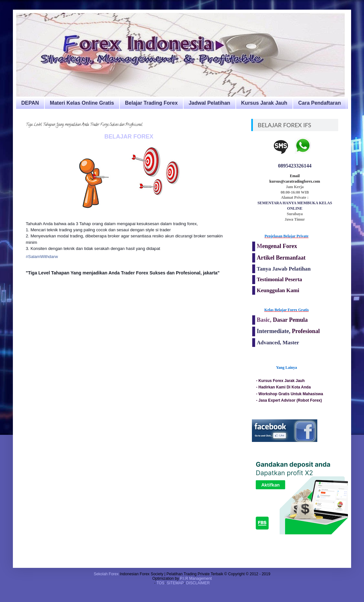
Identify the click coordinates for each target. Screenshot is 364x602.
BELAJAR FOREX (129, 137)
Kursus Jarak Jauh (264, 103)
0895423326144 (295, 166)
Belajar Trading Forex (151, 103)
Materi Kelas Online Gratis (82, 103)
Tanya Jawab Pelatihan (284, 269)
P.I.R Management (196, 578)
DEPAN (30, 103)
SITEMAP (175, 583)
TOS (160, 583)
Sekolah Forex (106, 574)
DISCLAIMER (198, 583)
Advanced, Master (278, 343)
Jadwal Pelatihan (210, 103)
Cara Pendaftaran (320, 103)
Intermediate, (274, 331)
